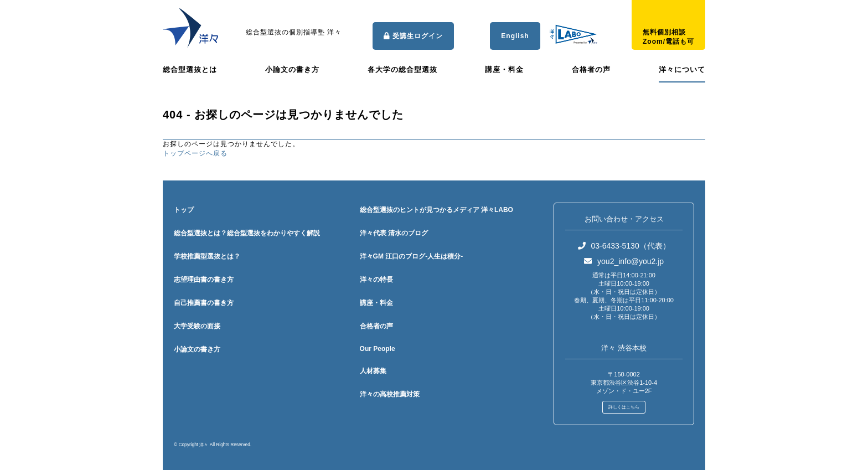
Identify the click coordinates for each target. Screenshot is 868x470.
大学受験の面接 (197, 326)
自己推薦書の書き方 (204, 303)
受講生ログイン (413, 36)
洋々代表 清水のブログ (394, 233)
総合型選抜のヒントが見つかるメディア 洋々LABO (436, 210)
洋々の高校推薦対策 (390, 394)
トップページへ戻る (195, 153)
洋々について (682, 69)
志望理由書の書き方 (204, 280)
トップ (184, 210)
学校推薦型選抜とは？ (207, 256)
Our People (378, 349)
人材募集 (373, 371)
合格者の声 (591, 69)
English (515, 36)
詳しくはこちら (624, 407)
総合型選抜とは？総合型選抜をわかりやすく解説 (247, 233)
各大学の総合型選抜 (402, 69)
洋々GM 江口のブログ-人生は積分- (412, 256)
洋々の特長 (376, 280)
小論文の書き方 (292, 69)
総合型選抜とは (190, 69)
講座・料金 (504, 69)
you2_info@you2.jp (624, 261)
